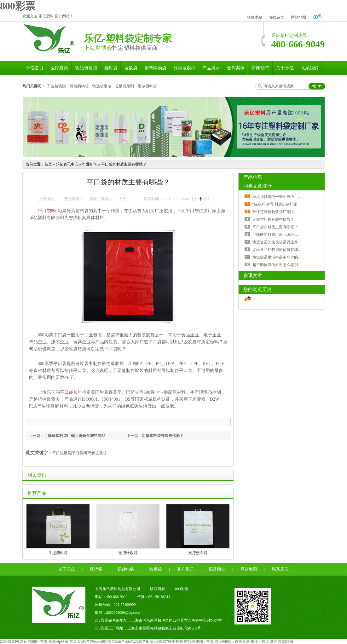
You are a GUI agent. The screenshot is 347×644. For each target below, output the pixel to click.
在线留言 (277, 17)
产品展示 (211, 68)
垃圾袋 (131, 68)
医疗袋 (96, 569)
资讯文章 (253, 276)
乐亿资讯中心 (67, 164)
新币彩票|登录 (282, 641)
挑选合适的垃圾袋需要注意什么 (279, 242)
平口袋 (44, 211)
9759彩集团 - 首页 (199, 641)
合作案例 (236, 68)
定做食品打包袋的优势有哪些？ (279, 250)
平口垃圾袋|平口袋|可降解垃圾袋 (80, 453)
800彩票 (18, 6)
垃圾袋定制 (124, 86)
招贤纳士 (217, 569)
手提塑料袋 (58, 553)
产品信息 (253, 177)
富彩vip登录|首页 (63, 641)
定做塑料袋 (147, 86)
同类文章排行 (257, 186)
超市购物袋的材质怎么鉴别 (275, 265)
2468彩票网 (9, 641)
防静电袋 (126, 569)
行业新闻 (90, 164)
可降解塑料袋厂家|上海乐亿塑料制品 (75, 436)
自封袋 (111, 68)
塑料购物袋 (155, 68)
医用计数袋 (128, 553)
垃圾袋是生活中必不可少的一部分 (281, 257)
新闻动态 (260, 68)
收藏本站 (255, 17)
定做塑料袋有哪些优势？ (163, 436)
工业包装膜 (56, 86)
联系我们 (309, 68)
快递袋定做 (102, 86)
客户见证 (185, 569)
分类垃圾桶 (184, 68)
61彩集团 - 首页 (256, 641)
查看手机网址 (101, 199)
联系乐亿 (280, 569)
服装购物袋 (79, 86)
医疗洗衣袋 (198, 553)
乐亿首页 (35, 68)
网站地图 (298, 17)
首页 (48, 164)
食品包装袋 (86, 68)
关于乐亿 (285, 68)
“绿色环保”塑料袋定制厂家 (275, 204)
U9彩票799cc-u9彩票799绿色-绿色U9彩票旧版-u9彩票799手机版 (130, 641)
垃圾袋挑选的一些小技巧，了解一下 (283, 197)
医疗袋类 (59, 68)
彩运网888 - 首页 (34, 641)
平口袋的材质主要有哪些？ (124, 164)
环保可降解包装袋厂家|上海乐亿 (279, 212)
